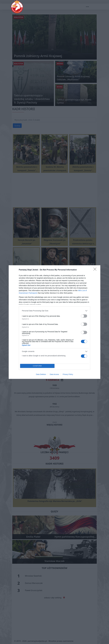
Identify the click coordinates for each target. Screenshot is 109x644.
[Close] (96, 270)
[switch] (84, 316)
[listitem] (54, 311)
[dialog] (54, 322)
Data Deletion (41, 374)
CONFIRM (37, 366)
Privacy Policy (68, 374)
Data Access (54, 374)
